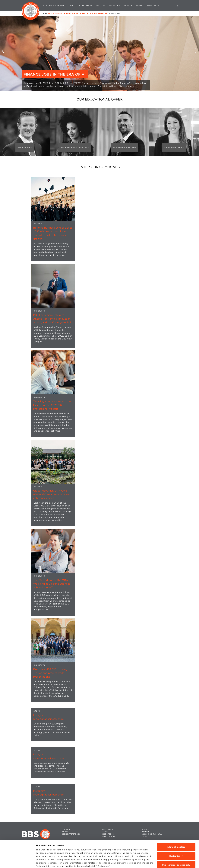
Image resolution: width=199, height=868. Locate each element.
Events (128, 6)
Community (153, 6)
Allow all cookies (176, 836)
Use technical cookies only (176, 854)
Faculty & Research (108, 6)
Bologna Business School (60, 6)
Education (86, 6)
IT (173, 6)
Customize (176, 845)
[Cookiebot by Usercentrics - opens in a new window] (18, 863)
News (139, 6)
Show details (43, 863)
